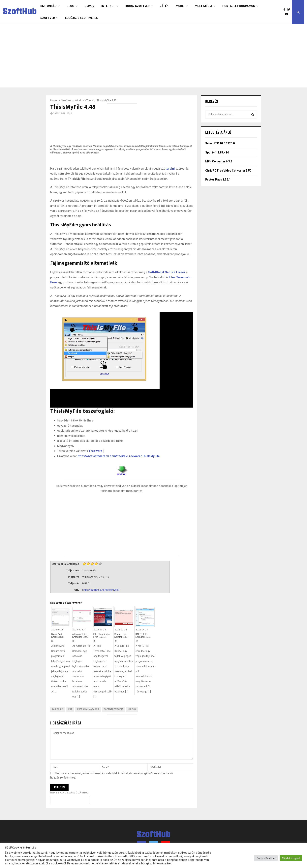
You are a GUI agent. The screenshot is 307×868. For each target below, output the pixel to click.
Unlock (132, 709)
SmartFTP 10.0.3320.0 (220, 143)
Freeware (96, 451)
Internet (108, 6)
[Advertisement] (138, 56)
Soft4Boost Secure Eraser (167, 272)
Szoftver (48, 18)
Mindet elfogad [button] (291, 858)
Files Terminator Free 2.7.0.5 (102, 636)
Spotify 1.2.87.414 (217, 152)
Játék (164, 6)
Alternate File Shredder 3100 (80, 636)
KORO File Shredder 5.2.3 (143, 636)
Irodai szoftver (138, 6)
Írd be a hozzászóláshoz (70, 793)
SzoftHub (20, 12)
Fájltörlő (58, 709)
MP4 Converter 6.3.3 (219, 161)
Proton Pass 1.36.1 (218, 180)
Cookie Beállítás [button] (266, 858)
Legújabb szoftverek (81, 18)
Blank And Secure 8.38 (58, 636)
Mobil (180, 6)
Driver (89, 6)
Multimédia (203, 6)
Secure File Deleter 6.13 (121, 636)
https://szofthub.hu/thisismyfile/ (101, 590)
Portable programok (239, 6)
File (70, 709)
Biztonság (48, 6)
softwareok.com (113, 709)
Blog (70, 6)
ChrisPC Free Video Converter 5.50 (228, 171)
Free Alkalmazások (88, 709)
